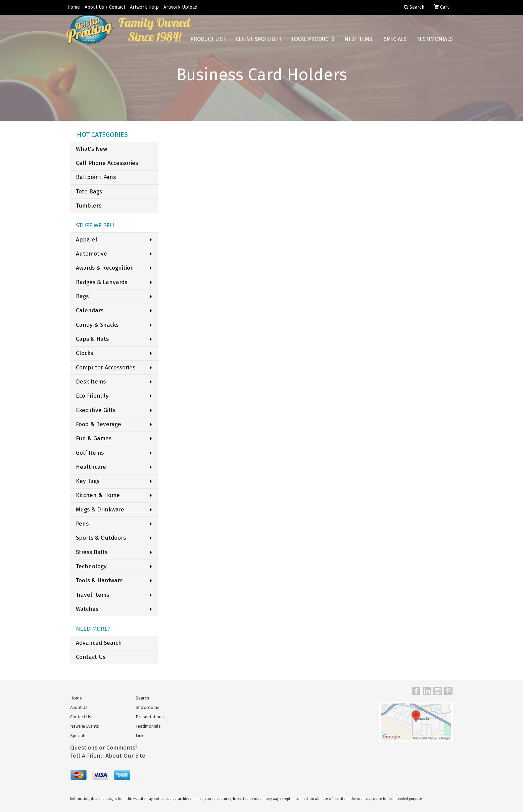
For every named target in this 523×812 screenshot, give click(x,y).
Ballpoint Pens (96, 177)
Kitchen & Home (98, 495)
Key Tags (88, 481)
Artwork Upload (180, 7)
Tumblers (89, 206)
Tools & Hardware (99, 580)
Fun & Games (94, 438)
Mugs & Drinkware (100, 510)
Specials (395, 43)
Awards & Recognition (105, 268)
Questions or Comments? (104, 748)
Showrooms (148, 707)
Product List (208, 43)
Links (141, 736)
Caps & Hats (92, 339)
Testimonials (435, 43)
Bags (82, 296)
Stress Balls (92, 552)
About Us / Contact (105, 7)
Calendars (90, 310)
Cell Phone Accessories (107, 163)
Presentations (150, 717)
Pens (82, 524)
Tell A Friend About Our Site (108, 756)
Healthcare (91, 467)
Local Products (313, 43)
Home (74, 7)
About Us (79, 707)
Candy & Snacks (97, 325)
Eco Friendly (92, 396)
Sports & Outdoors (101, 538)
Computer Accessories (106, 368)
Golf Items (90, 453)
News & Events (85, 726)
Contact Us (91, 657)
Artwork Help (144, 7)
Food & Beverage (99, 424)
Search (142, 698)
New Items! (359, 43)
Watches (87, 609)
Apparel (87, 240)
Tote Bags (89, 192)
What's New (91, 149)
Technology (91, 566)
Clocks (84, 353)
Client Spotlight (259, 43)
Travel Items (92, 595)
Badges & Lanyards (102, 282)
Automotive (91, 254)
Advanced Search (99, 643)
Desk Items (91, 382)
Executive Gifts (96, 410)
